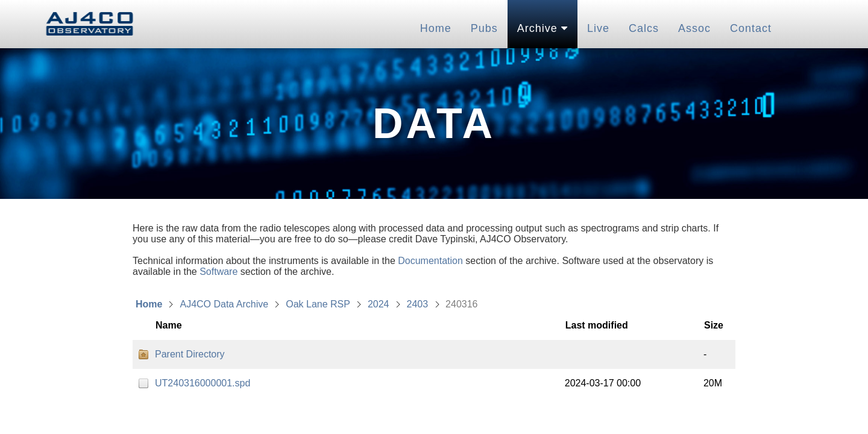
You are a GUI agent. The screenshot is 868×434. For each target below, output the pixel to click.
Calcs (644, 28)
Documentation (430, 261)
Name (169, 325)
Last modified (597, 325)
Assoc (694, 28)
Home (436, 28)
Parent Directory (190, 354)
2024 (379, 304)
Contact (751, 28)
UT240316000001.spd (203, 383)
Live (598, 28)
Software (219, 272)
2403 (418, 304)
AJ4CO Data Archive (224, 304)
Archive (542, 28)
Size (714, 325)
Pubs (484, 28)
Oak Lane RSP (318, 304)
